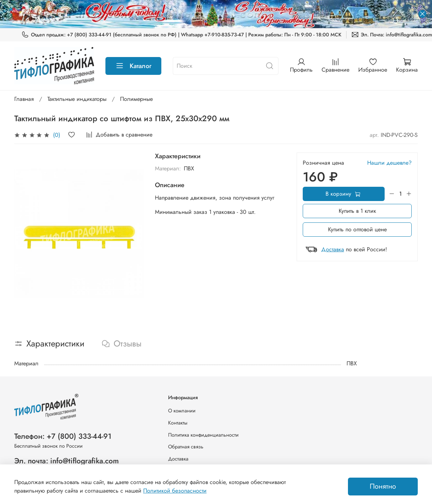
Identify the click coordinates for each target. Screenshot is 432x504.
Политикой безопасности (175, 491)
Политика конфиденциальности (203, 435)
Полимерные (136, 99)
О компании (182, 411)
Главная (24, 99)
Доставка (333, 249)
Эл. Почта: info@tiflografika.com (392, 35)
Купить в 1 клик (357, 211)
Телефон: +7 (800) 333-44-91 (63, 436)
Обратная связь (186, 447)
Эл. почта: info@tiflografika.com (67, 461)
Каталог (133, 66)
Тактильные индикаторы (77, 99)
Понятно (383, 486)
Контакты (178, 423)
